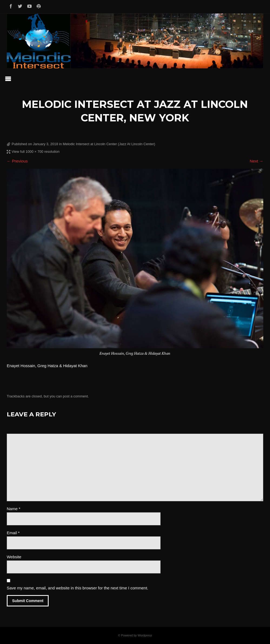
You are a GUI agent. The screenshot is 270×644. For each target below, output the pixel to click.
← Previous (17, 161)
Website (14, 557)
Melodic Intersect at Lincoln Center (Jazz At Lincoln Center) (109, 144)
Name (14, 509)
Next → (256, 161)
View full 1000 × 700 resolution (36, 152)
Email (13, 533)
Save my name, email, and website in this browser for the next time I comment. (78, 588)
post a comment (76, 396)
